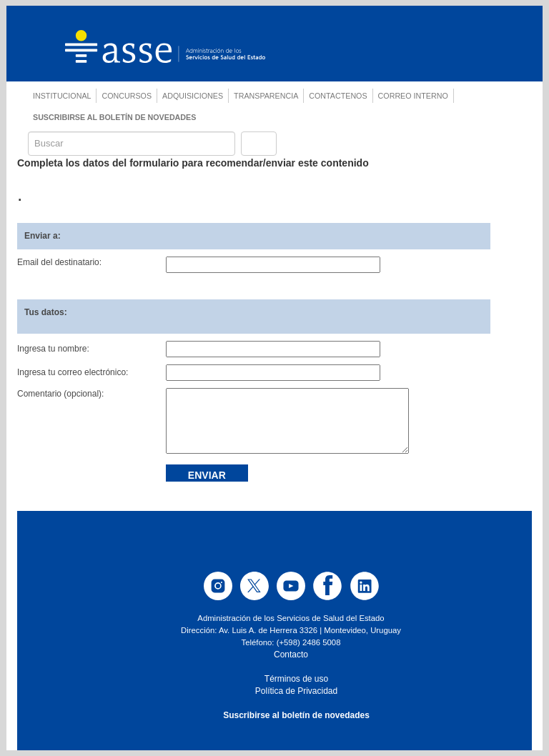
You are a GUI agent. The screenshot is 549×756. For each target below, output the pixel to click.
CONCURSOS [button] (127, 96)
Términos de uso (296, 679)
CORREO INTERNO (413, 96)
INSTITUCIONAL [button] (62, 96)
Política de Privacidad (296, 691)
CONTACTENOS (338, 96)
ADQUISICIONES (193, 96)
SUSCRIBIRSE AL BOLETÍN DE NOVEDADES (114, 117)
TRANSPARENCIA (266, 96)
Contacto (291, 655)
